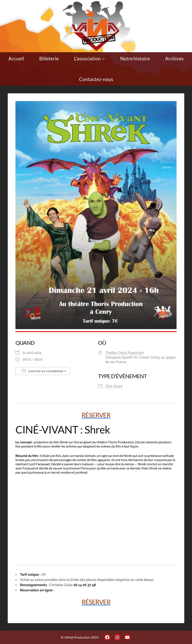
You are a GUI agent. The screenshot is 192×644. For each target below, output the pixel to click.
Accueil (16, 59)
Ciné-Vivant (114, 386)
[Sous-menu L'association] (104, 59)
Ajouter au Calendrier (43, 371)
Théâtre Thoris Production (125, 353)
